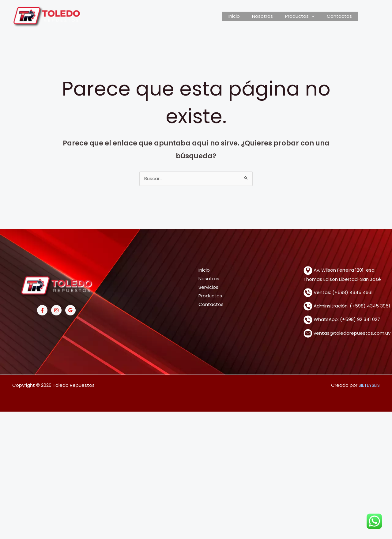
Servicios (208, 288)
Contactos (341, 16)
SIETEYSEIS (369, 386)
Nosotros (270, 16)
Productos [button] (304, 16)
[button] (316, 16)
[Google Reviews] (70, 311)
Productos (210, 296)
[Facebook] (42, 311)
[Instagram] (56, 311)
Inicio (245, 16)
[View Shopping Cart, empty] (369, 16)
